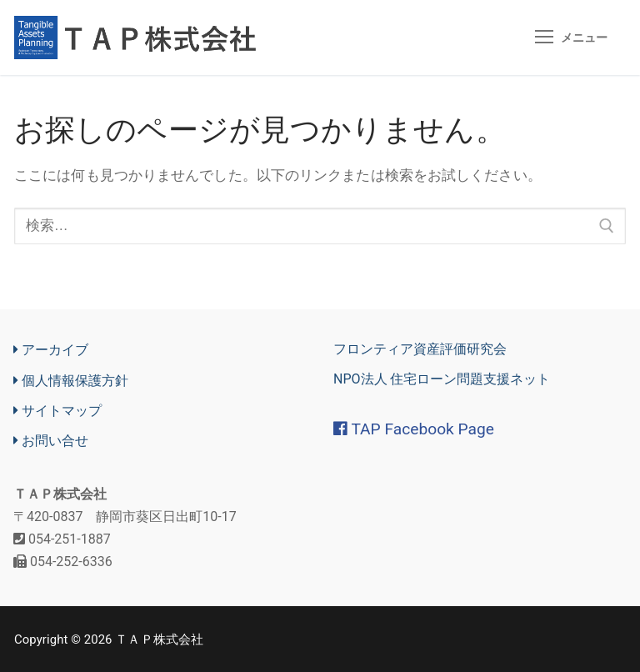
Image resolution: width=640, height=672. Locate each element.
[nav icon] (571, 38)
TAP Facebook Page (414, 429)
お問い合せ (51, 441)
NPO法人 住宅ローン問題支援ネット (442, 380)
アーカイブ (51, 350)
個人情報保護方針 (71, 381)
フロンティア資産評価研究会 (420, 350)
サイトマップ (57, 411)
